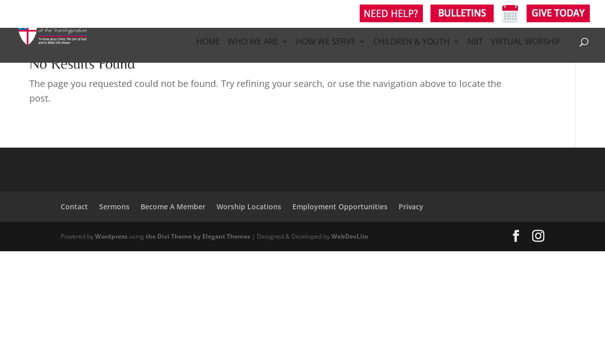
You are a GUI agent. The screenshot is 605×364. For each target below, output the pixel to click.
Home (208, 42)
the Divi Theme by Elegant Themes (198, 236)
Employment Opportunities (340, 207)
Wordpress (111, 236)
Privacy (411, 207)
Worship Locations (249, 207)
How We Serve (326, 42)
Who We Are (253, 42)
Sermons (114, 207)
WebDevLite (350, 236)
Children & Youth (412, 42)
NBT (475, 42)
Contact (74, 207)
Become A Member (173, 207)
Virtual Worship (526, 42)
